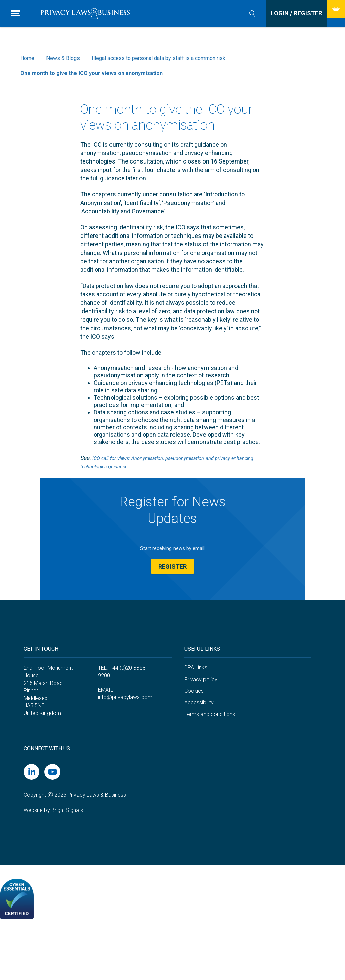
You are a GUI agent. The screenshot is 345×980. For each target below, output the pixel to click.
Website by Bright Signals (53, 856)
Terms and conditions (210, 760)
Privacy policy (201, 725)
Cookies (194, 737)
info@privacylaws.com (125, 744)
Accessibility (199, 749)
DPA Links (196, 714)
